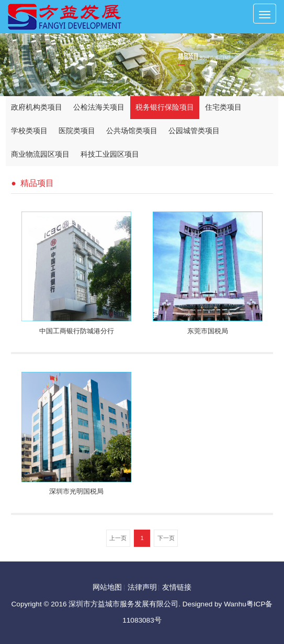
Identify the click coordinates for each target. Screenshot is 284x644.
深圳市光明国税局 (76, 491)
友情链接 (177, 586)
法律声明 (142, 586)
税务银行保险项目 (165, 107)
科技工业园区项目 (110, 154)
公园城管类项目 (194, 131)
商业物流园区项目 (40, 154)
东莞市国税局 (208, 331)
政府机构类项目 (37, 107)
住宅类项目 (223, 107)
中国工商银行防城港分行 (77, 331)
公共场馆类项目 (132, 131)
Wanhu (235, 603)
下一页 (166, 537)
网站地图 (107, 586)
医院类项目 (77, 131)
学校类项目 (29, 131)
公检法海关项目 (99, 107)
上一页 (118, 537)
